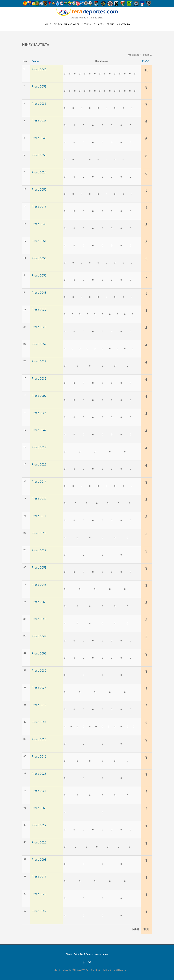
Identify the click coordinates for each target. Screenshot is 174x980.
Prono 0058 (39, 155)
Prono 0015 (39, 705)
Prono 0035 (39, 739)
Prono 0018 (39, 207)
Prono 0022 (39, 825)
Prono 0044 (39, 121)
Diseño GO (71, 954)
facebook (84, 962)
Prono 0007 (39, 396)
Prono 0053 (39, 568)
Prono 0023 (39, 533)
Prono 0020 (39, 843)
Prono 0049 (39, 499)
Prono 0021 (39, 791)
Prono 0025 (39, 619)
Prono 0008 (39, 860)
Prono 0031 (39, 722)
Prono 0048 (39, 585)
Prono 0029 (39, 465)
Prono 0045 (39, 138)
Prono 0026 (39, 413)
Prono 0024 (39, 173)
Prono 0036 (39, 104)
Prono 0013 (39, 877)
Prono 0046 (39, 69)
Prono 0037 (39, 911)
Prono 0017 (39, 447)
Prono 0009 (39, 654)
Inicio (48, 24)
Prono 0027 (39, 310)
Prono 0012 (39, 550)
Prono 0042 (39, 430)
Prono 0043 (39, 293)
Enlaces (99, 24)
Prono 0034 (39, 688)
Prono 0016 (39, 757)
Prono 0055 (39, 258)
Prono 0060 (39, 808)
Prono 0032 (39, 379)
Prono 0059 (39, 190)
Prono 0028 (39, 774)
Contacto (124, 24)
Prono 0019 (39, 362)
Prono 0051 (39, 241)
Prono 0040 (39, 224)
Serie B (107, 970)
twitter (90, 962)
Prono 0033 (39, 894)
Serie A (87, 24)
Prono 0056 (39, 276)
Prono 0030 (39, 671)
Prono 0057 (39, 344)
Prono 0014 (39, 482)
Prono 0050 (39, 602)
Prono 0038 (39, 327)
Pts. (145, 61)
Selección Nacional (67, 24)
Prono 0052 (39, 87)
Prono (111, 24)
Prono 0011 (39, 516)
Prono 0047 (39, 636)
